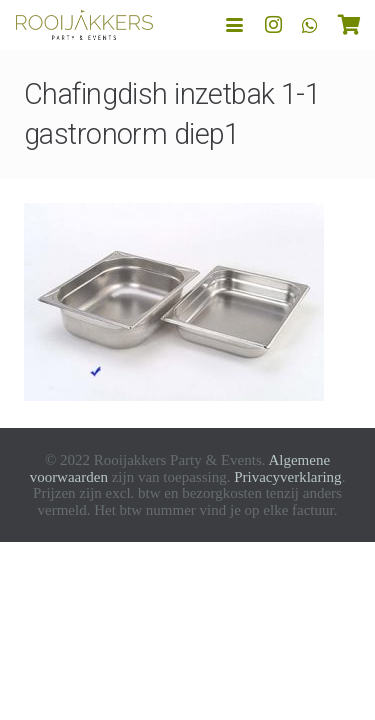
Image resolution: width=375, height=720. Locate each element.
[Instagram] (274, 25)
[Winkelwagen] (350, 25)
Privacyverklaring (287, 477)
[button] (234, 25)
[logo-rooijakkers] (84, 25)
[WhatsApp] (310, 25)
